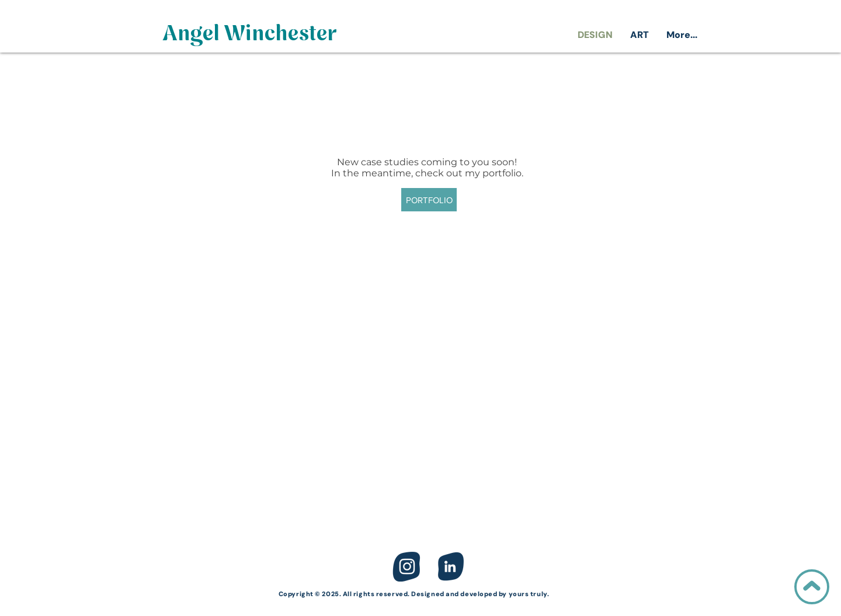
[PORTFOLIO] (429, 200)
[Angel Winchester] (250, 35)
